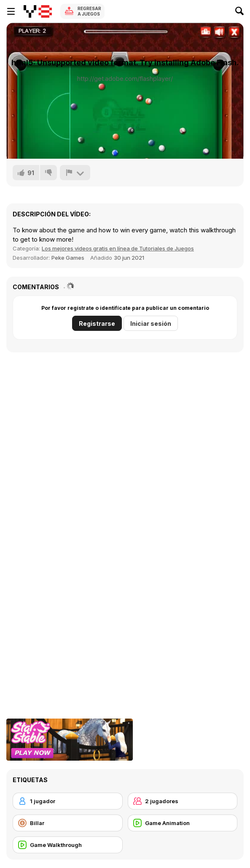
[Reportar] (75, 173)
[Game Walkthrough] (68, 845)
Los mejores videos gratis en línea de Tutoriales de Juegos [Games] (118, 248)
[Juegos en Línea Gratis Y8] (38, 11)
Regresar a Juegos (89, 11)
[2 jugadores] (183, 801)
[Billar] (68, 823)
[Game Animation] (183, 823)
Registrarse (97, 324)
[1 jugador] (68, 801)
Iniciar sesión (151, 324)
